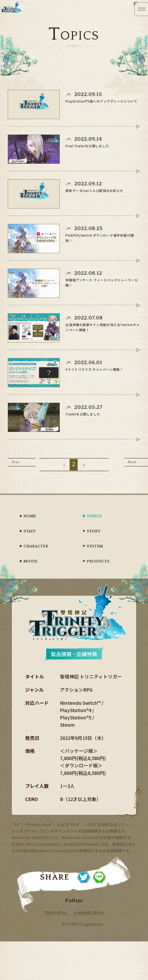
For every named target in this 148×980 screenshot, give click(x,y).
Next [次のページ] (126, 472)
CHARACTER (48, 560)
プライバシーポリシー (47, 950)
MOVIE (38, 578)
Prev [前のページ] (22, 472)
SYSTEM (104, 560)
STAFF (37, 542)
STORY (101, 542)
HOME (37, 524)
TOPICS (102, 524)
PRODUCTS (108, 578)
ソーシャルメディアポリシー (96, 950)
